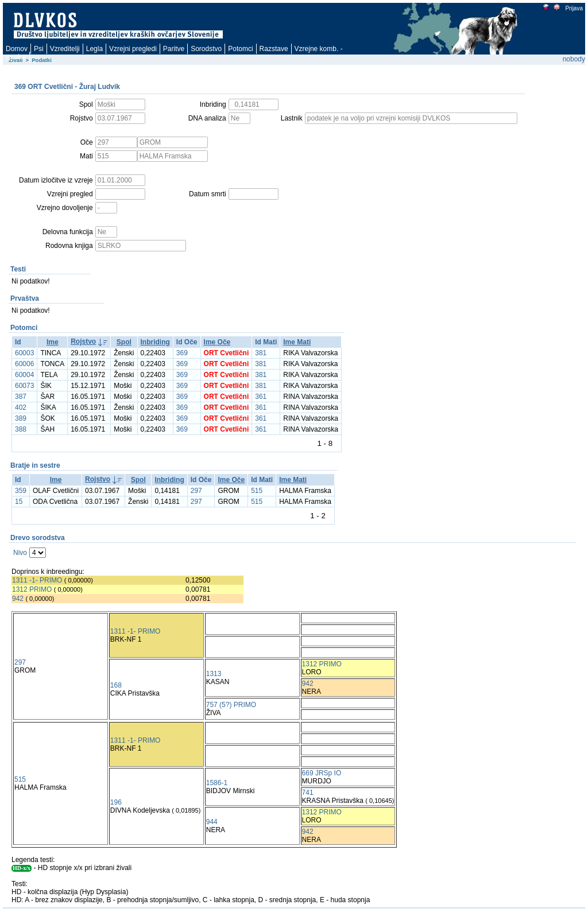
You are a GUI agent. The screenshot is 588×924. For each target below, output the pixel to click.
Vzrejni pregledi (133, 49)
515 (257, 491)
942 (18, 599)
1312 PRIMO (32, 589)
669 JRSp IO (322, 773)
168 (116, 685)
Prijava (574, 8)
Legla (94, 49)
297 (196, 491)
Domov (17, 49)
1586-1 (217, 783)
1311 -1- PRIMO (37, 580)
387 (21, 397)
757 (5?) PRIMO (231, 705)
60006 (24, 364)
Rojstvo (83, 341)
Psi (39, 49)
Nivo (20, 553)
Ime (53, 342)
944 (212, 822)
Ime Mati (297, 342)
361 (261, 397)
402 (21, 407)
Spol (124, 342)
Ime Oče (217, 342)
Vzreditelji (65, 49)
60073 (24, 386)
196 (116, 802)
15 (19, 502)
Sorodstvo (206, 49)
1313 (214, 674)
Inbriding (155, 342)
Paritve (174, 49)
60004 (24, 375)
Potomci (240, 49)
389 (21, 418)
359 (21, 491)
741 (308, 793)
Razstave (274, 49)
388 (21, 429)
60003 (24, 353)
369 (182, 353)
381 (261, 353)
